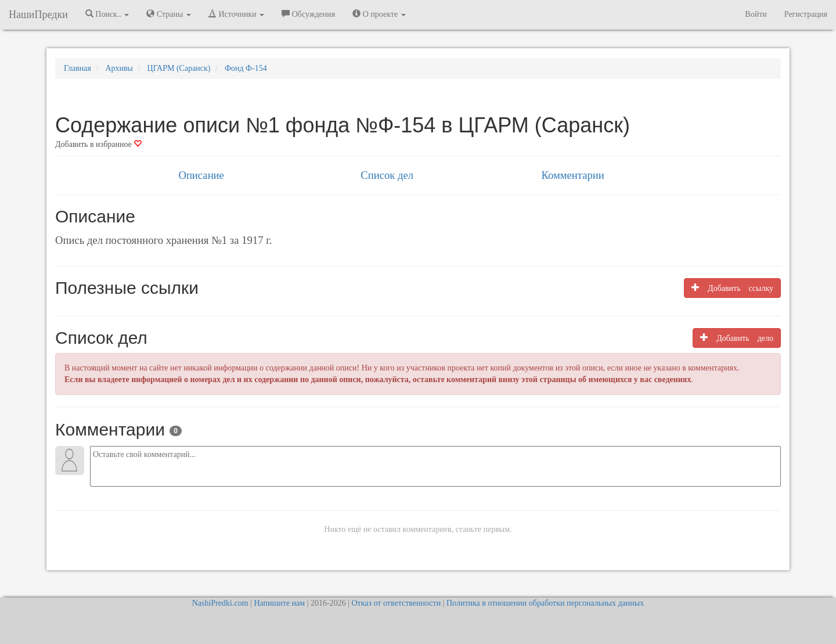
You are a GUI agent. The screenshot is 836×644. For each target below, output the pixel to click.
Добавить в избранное (98, 144)
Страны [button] (169, 14)
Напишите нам (279, 603)
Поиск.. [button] (107, 14)
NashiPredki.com (220, 603)
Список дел (387, 175)
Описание (201, 175)
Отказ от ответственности (396, 603)
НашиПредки (38, 15)
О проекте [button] (379, 14)
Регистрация (806, 14)
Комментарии (572, 175)
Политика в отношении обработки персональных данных (545, 603)
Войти (756, 14)
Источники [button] (236, 14)
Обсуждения (308, 14)
